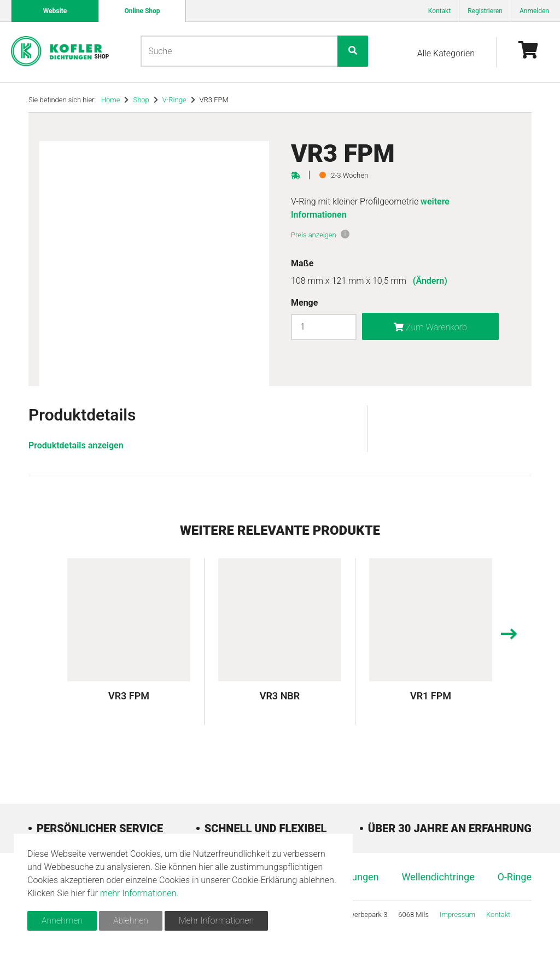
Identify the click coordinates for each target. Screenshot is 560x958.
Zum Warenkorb (430, 327)
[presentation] (508, 635)
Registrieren (485, 11)
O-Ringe (515, 877)
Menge (304, 303)
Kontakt (439, 11)
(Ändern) (430, 281)
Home (111, 100)
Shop (141, 100)
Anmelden (534, 11)
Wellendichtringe (438, 877)
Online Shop (142, 11)
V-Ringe (174, 100)
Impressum (457, 915)
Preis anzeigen (314, 235)
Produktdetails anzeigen (76, 445)
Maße (302, 263)
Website (55, 11)
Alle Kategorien (446, 53)
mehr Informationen (138, 893)
